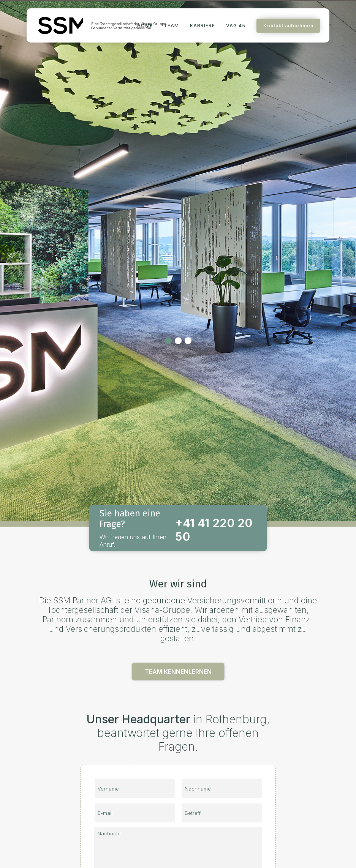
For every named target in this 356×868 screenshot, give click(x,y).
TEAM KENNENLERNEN (178, 672)
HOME (145, 26)
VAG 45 (236, 26)
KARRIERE (203, 26)
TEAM (171, 26)
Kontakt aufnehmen (288, 26)
